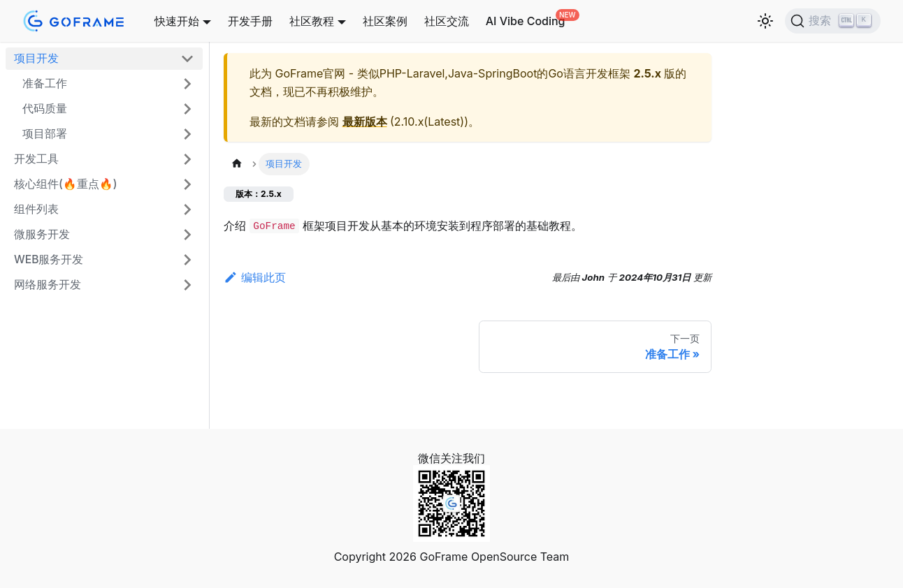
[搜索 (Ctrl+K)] (833, 21)
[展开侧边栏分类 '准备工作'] (187, 84)
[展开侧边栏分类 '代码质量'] (187, 109)
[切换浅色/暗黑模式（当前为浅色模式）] (765, 21)
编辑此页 (255, 277)
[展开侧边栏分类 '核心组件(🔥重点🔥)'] (187, 184)
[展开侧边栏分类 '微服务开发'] (187, 235)
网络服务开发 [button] (48, 285)
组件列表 (36, 209)
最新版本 (365, 122)
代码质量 (45, 109)
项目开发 (36, 58)
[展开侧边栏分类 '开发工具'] (187, 159)
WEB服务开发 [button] (49, 259)
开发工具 (36, 159)
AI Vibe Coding (526, 21)
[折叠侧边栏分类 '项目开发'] (187, 59)
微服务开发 (42, 234)
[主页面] (237, 164)
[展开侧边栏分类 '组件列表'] (187, 210)
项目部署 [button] (45, 134)
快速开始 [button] (177, 21)
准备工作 (45, 83)
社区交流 (447, 21)
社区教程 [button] (312, 21)
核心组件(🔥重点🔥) (66, 184)
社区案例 (385, 21)
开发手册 (250, 21)
